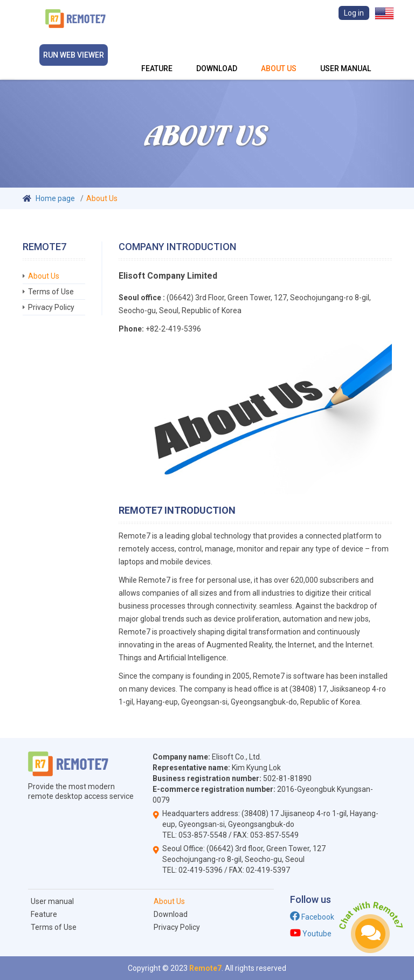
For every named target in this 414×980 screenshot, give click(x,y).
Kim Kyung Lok (256, 768)
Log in (354, 13)
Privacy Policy (51, 307)
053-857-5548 (203, 835)
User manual (346, 54)
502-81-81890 (287, 778)
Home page (55, 198)
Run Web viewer (74, 55)
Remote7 (205, 968)
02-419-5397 (268, 870)
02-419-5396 (201, 870)
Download (217, 54)
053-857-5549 (274, 835)
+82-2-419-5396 (172, 329)
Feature (157, 54)
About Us (279, 54)
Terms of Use (51, 292)
